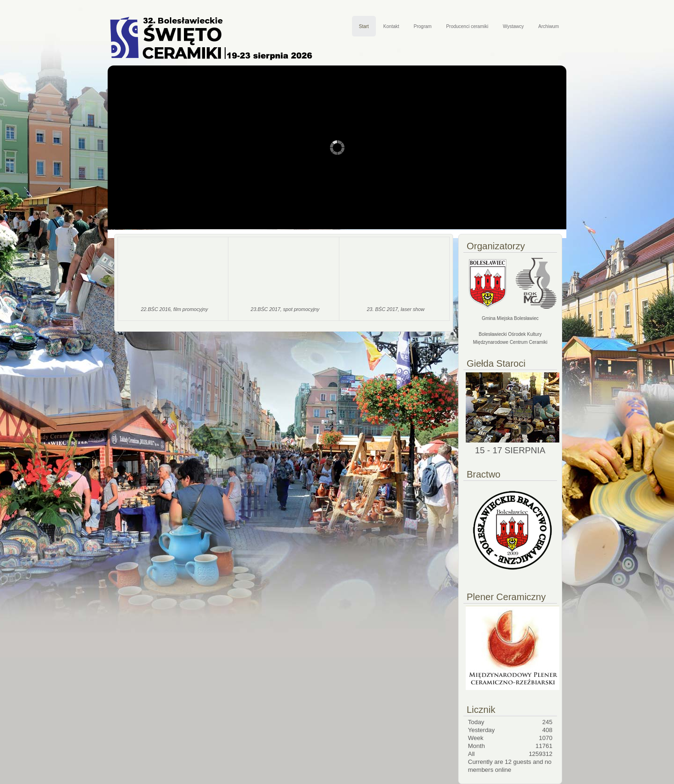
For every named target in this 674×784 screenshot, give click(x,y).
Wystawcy (513, 26)
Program (423, 26)
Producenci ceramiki (467, 26)
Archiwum (549, 26)
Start (364, 26)
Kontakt (391, 26)
